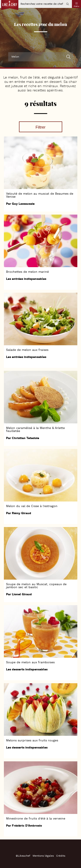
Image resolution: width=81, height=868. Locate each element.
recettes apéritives (48, 91)
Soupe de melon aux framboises (30, 662)
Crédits (61, 856)
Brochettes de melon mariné (27, 272)
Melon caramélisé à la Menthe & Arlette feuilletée (35, 430)
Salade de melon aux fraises (27, 350)
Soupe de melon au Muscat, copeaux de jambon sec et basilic (36, 586)
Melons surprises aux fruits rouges (32, 741)
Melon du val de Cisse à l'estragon (32, 506)
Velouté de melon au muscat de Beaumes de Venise (40, 195)
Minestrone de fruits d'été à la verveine (36, 819)
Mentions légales (43, 856)
